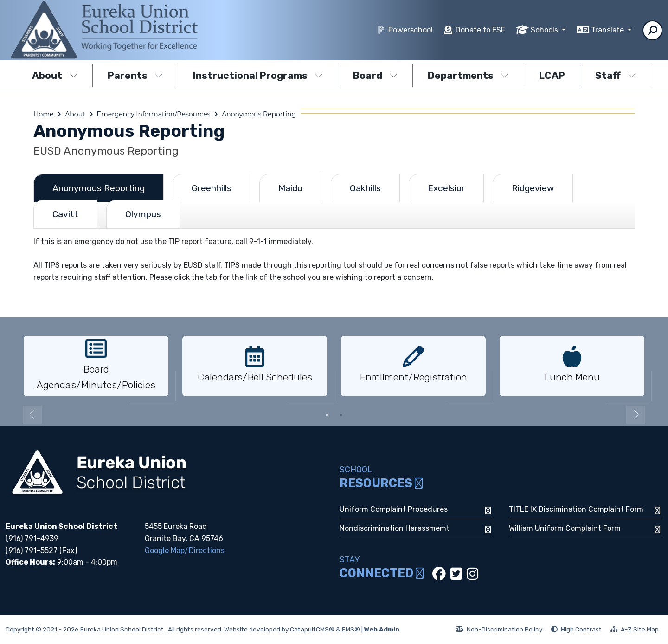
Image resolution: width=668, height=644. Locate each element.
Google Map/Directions (185, 551)
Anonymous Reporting (259, 114)
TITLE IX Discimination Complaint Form (576, 509)
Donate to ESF (480, 30)
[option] (96, 367)
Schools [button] (545, 30)
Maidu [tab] (290, 188)
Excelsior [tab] (446, 188)
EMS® (351, 629)
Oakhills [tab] (365, 188)
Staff (616, 75)
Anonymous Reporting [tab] (99, 188)
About (55, 75)
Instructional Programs (258, 75)
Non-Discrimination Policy (499, 631)
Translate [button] (608, 30)
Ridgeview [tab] (533, 188)
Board (375, 75)
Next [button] (636, 415)
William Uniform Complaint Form (565, 528)
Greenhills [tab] (212, 188)
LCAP (552, 75)
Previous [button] (32, 415)
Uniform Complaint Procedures (394, 509)
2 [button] (341, 415)
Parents (135, 75)
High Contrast (581, 629)
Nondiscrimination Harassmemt (395, 528)
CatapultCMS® (312, 629)
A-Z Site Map (635, 631)
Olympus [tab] (143, 214)
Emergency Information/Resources (154, 114)
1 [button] (327, 415)
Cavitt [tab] (65, 214)
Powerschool (411, 30)
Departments (468, 75)
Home (43, 114)
